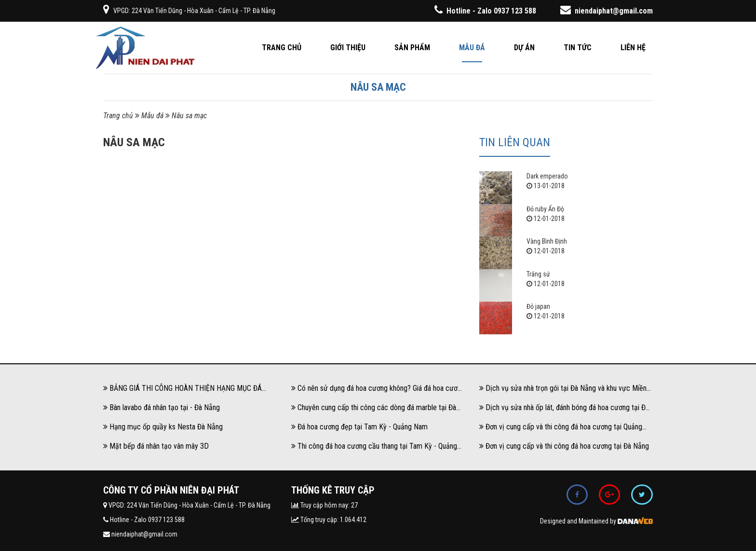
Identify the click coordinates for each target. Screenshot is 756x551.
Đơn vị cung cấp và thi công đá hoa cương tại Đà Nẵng (564, 446)
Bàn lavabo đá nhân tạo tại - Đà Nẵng (162, 407)
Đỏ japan (538, 306)
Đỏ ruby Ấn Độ (545, 209)
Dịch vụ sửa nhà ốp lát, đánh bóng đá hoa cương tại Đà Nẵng (564, 410)
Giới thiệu (348, 48)
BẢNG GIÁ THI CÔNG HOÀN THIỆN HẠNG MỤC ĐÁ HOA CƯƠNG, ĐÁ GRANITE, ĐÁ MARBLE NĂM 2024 (182, 391)
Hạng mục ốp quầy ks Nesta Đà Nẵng (163, 427)
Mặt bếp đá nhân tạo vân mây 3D (156, 446)
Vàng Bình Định (547, 241)
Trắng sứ (538, 274)
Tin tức (578, 48)
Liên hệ (633, 48)
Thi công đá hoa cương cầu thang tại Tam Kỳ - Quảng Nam (374, 449)
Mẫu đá (472, 48)
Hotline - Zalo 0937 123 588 (485, 11)
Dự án (524, 48)
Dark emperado (547, 176)
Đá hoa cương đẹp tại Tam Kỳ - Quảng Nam (359, 427)
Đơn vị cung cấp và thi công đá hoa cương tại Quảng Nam (561, 429)
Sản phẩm (412, 48)
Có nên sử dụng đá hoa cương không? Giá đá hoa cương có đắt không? (378, 391)
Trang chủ (282, 48)
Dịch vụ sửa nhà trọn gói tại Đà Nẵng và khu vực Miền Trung (563, 391)
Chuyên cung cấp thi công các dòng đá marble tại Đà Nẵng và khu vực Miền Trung (374, 410)
